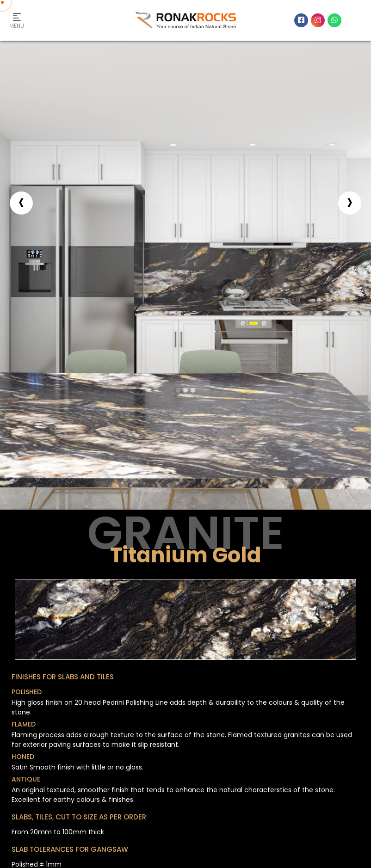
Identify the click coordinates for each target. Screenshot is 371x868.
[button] (178, 390)
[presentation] (21, 203)
